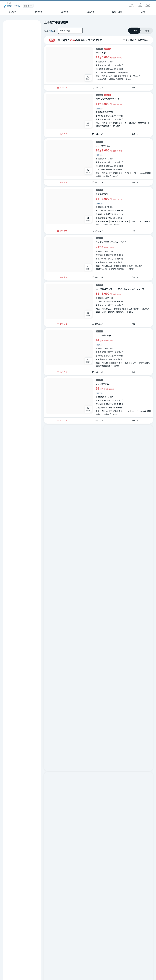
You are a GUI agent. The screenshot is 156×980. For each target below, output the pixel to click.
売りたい (39, 12)
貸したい (91, 12)
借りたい (65, 12)
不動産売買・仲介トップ (12, 840)
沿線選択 (68, 840)
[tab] (134, 31)
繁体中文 (13, 907)
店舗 (143, 12)
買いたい (13, 12)
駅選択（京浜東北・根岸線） (86, 840)
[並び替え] (70, 31)
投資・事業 (117, 12)
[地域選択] (28, 6)
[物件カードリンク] (98, 65)
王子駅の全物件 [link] (106, 840)
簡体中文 (20, 907)
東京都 (58, 840)
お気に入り (98, 88)
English (5, 907)
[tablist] (140, 31)
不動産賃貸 (47, 840)
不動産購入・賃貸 (31, 840)
